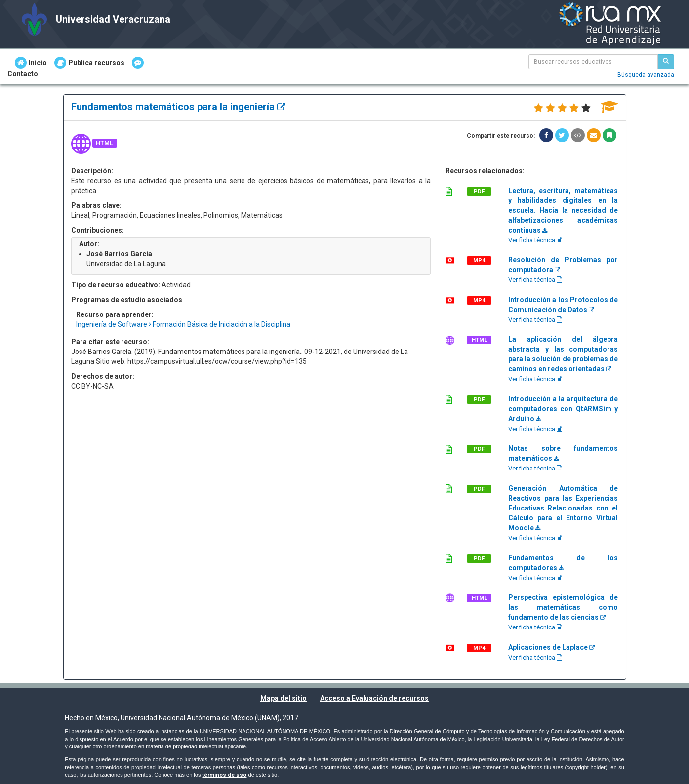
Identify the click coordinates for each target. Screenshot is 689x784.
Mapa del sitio (284, 698)
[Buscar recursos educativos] (666, 62)
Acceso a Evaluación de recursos (374, 698)
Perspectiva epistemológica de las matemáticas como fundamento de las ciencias (563, 607)
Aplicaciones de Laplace (551, 647)
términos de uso (224, 775)
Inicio (31, 63)
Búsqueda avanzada (646, 75)
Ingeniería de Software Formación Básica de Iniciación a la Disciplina (183, 324)
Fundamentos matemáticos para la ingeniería (178, 107)
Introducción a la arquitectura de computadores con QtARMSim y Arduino (563, 409)
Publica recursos (89, 63)
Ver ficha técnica (535, 240)
